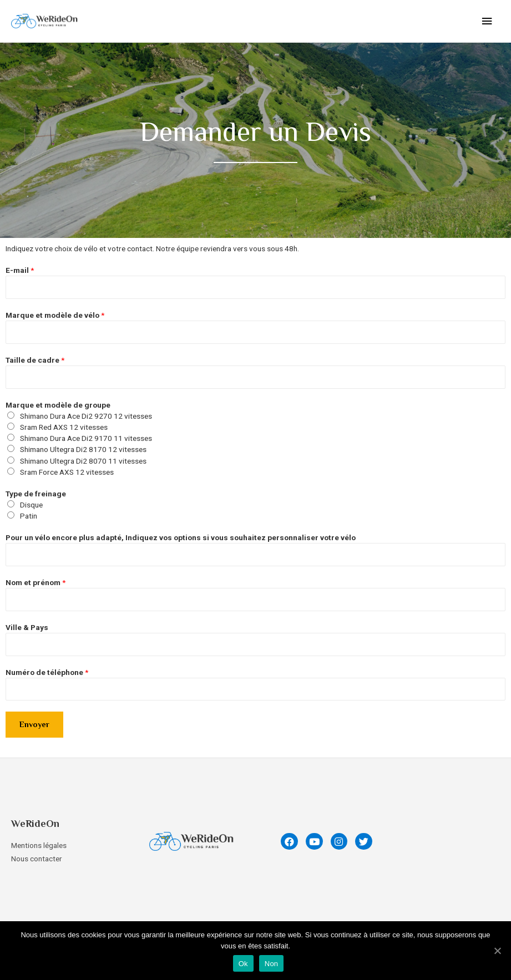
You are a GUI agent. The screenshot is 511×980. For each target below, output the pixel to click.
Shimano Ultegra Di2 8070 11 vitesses (83, 461)
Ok (243, 964)
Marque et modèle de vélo (55, 315)
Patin (29, 516)
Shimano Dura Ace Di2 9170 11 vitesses (86, 438)
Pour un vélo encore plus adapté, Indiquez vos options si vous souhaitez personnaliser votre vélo (181, 537)
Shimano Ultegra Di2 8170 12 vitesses (83, 449)
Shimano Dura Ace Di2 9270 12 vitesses (86, 416)
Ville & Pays (27, 627)
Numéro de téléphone (47, 672)
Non (272, 964)
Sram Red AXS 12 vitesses (64, 427)
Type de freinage (36, 494)
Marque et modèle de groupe (58, 405)
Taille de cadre (35, 360)
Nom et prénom (36, 582)
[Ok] (497, 951)
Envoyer (34, 724)
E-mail (20, 270)
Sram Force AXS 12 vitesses (67, 472)
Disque (31, 505)
